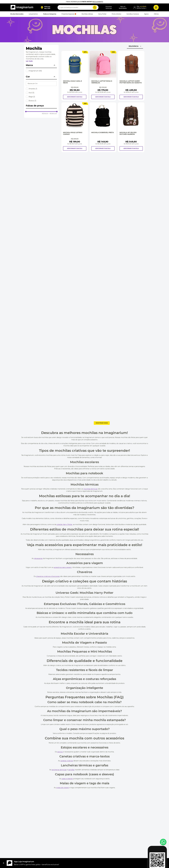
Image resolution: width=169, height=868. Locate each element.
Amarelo (33, 89)
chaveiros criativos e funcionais (48, 576)
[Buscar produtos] (95, 7)
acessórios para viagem (63, 567)
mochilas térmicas (90, 489)
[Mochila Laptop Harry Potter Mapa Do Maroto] (131, 76)
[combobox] (78, 7)
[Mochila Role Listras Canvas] (75, 127)
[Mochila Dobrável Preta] (103, 127)
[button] (46, 7)
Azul (31, 93)
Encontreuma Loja (109, 7)
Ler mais (29, 61)
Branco (32, 101)
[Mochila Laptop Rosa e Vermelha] (103, 76)
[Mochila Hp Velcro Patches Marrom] (131, 127)
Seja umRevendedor (123, 7)
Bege (32, 97)
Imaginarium (35, 71)
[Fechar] (4, 863)
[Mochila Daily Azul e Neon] (75, 76)
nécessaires (38, 558)
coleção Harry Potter (64, 524)
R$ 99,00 (45, 114)
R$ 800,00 (53, 114)
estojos (60, 752)
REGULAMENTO (98, 2)
